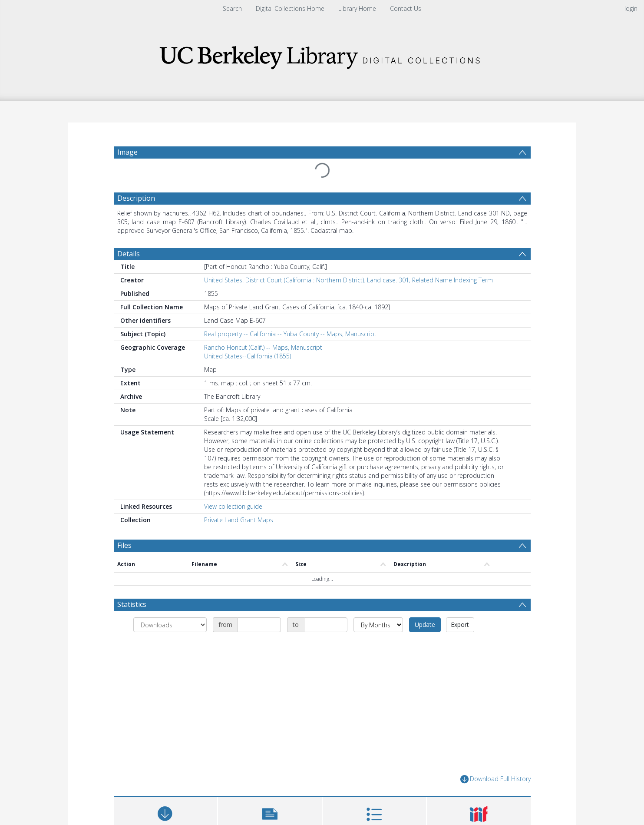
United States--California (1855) (248, 356)
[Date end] (326, 625)
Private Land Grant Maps (239, 520)
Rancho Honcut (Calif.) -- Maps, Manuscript (263, 347)
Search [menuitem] (232, 8)
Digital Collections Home (290, 8)
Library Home (357, 8)
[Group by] (170, 625)
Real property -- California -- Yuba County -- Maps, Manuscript (290, 334)
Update (425, 625)
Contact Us (406, 8)
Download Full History (495, 779)
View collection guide (233, 506)
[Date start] (259, 625)
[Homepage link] (322, 55)
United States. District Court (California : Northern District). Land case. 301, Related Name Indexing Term (348, 280)
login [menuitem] (631, 8)
